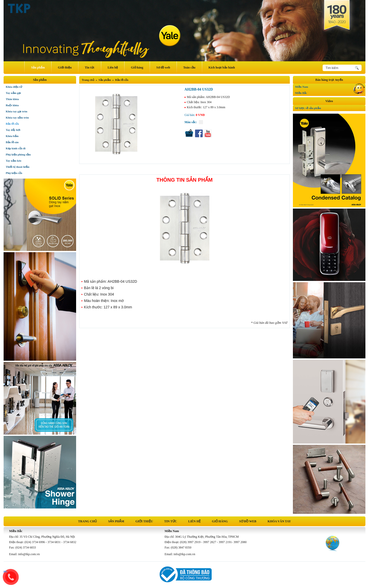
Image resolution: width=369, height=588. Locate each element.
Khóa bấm (12, 136)
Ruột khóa (12, 105)
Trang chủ (88, 80)
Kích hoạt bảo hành (222, 67)
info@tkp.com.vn (29, 554)
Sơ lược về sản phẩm (308, 108)
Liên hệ (113, 67)
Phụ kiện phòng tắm (18, 154)
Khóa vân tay (279, 521)
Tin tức (90, 67)
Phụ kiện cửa (14, 173)
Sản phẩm (38, 67)
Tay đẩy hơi (13, 130)
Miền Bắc (330, 92)
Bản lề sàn (12, 142)
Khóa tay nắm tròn (17, 117)
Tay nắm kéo (13, 161)
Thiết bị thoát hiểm (17, 167)
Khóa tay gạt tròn (16, 111)
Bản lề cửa (122, 80)
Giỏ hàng (137, 67)
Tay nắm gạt (13, 93)
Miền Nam (330, 86)
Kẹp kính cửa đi (16, 148)
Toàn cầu (189, 67)
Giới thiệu (65, 67)
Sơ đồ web (163, 67)
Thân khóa (12, 99)
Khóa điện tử (14, 87)
